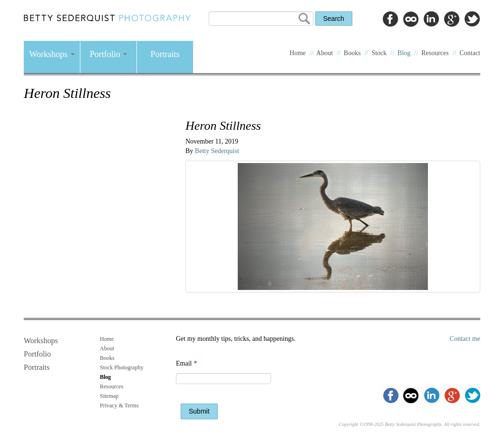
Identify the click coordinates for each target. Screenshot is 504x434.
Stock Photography (122, 367)
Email (186, 363)
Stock (379, 53)
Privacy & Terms (119, 405)
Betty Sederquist (217, 151)
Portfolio (109, 54)
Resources (435, 53)
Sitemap (109, 396)
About (325, 53)
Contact (470, 53)
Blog (404, 53)
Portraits (165, 54)
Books (352, 53)
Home (298, 53)
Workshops (52, 54)
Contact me (465, 339)
